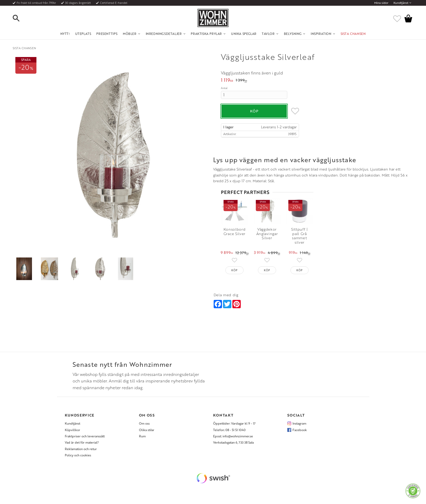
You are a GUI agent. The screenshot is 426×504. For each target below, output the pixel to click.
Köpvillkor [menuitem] (72, 432)
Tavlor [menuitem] (268, 34)
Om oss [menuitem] (144, 426)
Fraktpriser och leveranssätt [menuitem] (85, 438)
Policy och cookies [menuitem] (78, 457)
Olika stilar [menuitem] (147, 432)
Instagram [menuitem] (299, 426)
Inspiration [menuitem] (321, 34)
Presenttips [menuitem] (107, 34)
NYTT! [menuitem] (65, 34)
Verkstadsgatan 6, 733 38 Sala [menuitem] (233, 445)
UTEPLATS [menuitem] (83, 34)
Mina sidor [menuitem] (381, 3)
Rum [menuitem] (142, 438)
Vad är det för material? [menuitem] (82, 445)
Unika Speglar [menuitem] (244, 34)
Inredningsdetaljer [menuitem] (164, 34)
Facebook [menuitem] (300, 432)
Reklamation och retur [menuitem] (81, 451)
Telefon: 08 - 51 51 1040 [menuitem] (229, 432)
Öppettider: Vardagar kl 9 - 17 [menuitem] (234, 426)
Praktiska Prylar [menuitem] (206, 34)
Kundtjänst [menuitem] (401, 3)
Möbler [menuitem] (130, 34)
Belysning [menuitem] (293, 34)
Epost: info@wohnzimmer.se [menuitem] (233, 438)
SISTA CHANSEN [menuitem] (353, 34)
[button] (21, 18)
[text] (227, 81)
